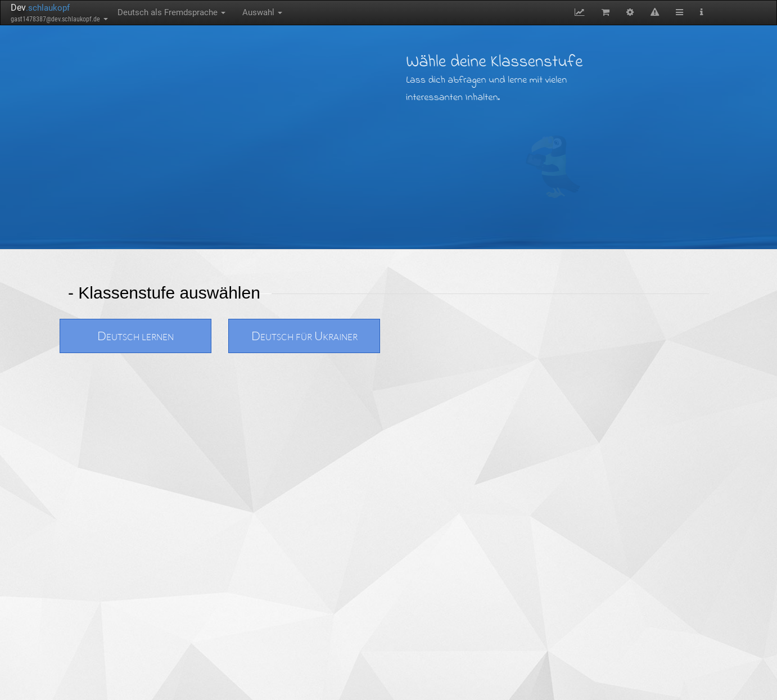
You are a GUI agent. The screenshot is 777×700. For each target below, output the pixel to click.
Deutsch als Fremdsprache (171, 12)
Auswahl (262, 12)
